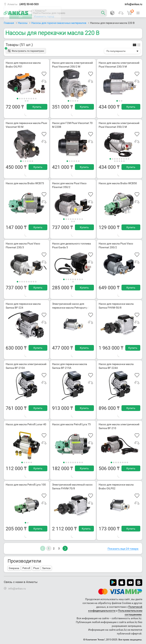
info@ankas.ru (133, 4)
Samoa (46, 568)
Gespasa (14, 568)
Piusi (36, 568)
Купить (37, 107)
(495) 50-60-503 (29, 4)
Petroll (26, 568)
